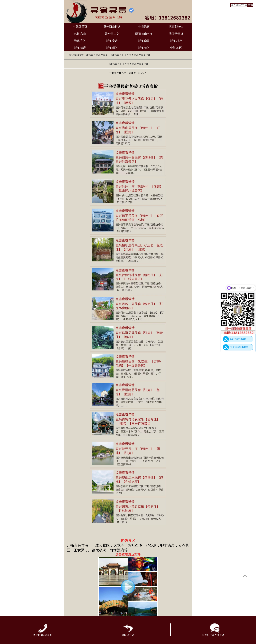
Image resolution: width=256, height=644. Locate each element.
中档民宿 (144, 27)
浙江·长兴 (144, 48)
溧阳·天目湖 (176, 34)
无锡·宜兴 (80, 41)
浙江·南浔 (144, 41)
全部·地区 (176, 48)
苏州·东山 (80, 34)
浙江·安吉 (112, 41)
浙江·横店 (80, 48)
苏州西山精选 (112, 27)
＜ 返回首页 (80, 27)
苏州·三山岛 (112, 34)
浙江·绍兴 (112, 48)
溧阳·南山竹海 (144, 34)
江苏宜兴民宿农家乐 (97, 55)
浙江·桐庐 (176, 41)
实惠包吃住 (176, 27)
